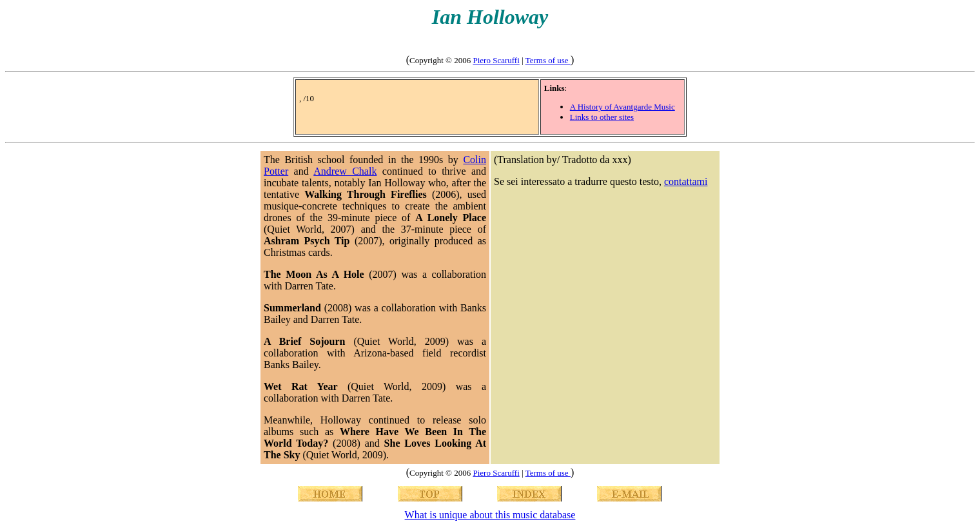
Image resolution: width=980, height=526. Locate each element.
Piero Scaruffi (496, 60)
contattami (686, 181)
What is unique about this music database (490, 515)
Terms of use (548, 60)
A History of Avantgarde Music (622, 107)
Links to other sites (602, 117)
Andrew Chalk (345, 171)
